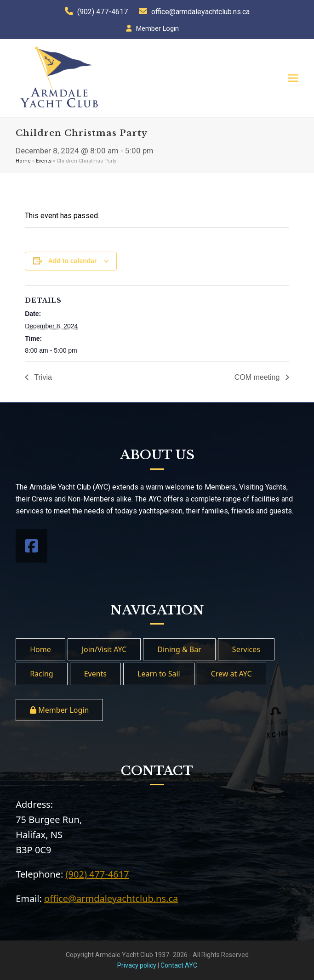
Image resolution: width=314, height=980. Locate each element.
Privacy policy (137, 965)
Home (23, 161)
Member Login (157, 28)
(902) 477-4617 (103, 12)
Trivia (42, 377)
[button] (293, 78)
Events (44, 161)
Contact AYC (179, 965)
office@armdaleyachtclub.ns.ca (200, 12)
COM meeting (258, 377)
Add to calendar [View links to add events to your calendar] (73, 261)
